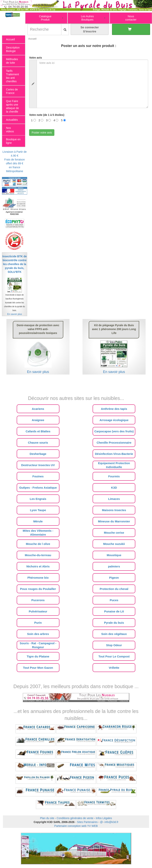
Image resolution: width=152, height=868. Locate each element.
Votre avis (36, 58)
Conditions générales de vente (75, 818)
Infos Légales (104, 818)
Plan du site (47, 818)
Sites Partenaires (87, 822)
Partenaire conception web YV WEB (76, 826)
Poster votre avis (42, 133)
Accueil (32, 39)
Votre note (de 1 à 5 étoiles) (47, 115)
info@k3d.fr (111, 822)
